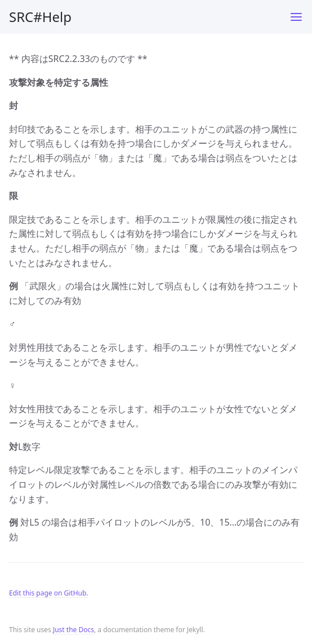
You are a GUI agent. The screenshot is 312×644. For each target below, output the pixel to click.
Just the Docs (73, 630)
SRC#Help (40, 17)
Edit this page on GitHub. (49, 593)
